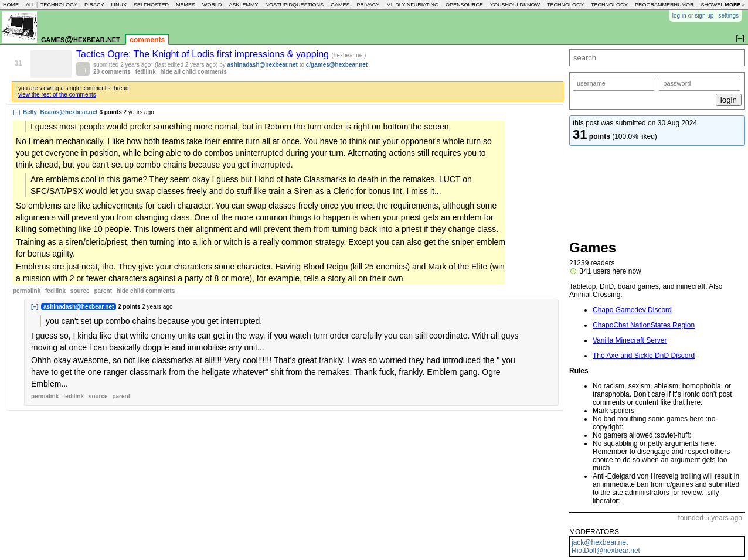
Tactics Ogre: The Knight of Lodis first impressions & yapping (204, 54)
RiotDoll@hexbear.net (606, 551)
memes (186, 5)
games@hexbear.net (81, 39)
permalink (27, 291)
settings (729, 16)
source (80, 291)
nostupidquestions (294, 5)
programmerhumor (664, 5)
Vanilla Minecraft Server (630, 340)
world (212, 5)
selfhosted (151, 5)
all (30, 5)
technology (59, 5)
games (340, 5)
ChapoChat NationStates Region (644, 325)
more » (735, 5)
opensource (464, 5)
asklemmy (243, 5)
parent (103, 291)
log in (679, 16)
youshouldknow (515, 5)
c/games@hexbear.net (337, 65)
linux (119, 5)
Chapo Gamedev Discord (632, 310)
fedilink (146, 72)
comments (147, 40)
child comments (146, 291)
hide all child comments (194, 72)
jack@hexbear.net (600, 542)
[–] (16, 112)
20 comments (112, 72)
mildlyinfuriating (412, 5)
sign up (704, 16)
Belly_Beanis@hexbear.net (60, 112)
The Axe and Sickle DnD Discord (644, 356)
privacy (368, 5)
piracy (94, 5)
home (11, 5)
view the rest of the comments (57, 95)
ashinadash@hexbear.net (263, 65)
